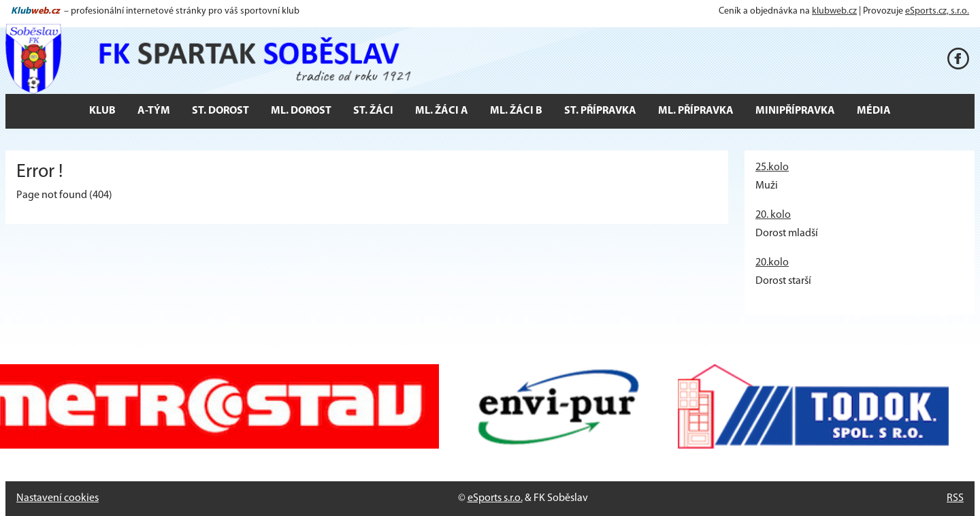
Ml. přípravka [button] (696, 111)
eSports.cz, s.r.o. (937, 11)
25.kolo (772, 167)
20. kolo (773, 215)
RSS (955, 498)
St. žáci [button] (373, 111)
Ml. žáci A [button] (442, 111)
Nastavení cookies (58, 498)
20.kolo (772, 263)
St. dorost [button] (220, 111)
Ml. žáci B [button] (516, 111)
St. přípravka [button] (600, 111)
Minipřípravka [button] (795, 111)
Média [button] (874, 111)
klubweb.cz (834, 11)
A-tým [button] (154, 111)
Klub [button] (102, 111)
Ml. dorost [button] (301, 111)
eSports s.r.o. (495, 498)
